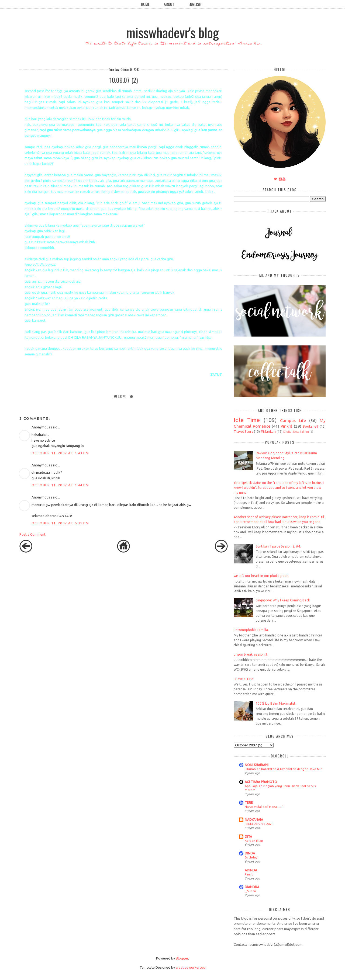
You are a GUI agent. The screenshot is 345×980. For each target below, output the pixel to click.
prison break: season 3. (251, 654)
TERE (249, 803)
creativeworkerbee (191, 967)
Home (145, 4)
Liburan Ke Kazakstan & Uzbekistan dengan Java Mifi (284, 769)
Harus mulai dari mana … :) (264, 807)
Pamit (249, 874)
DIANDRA (252, 887)
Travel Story (243, 431)
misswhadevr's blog (172, 32)
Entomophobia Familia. (251, 630)
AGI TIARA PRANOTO (261, 782)
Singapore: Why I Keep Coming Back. (283, 600)
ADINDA (251, 870)
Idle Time (247, 420)
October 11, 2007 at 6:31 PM (60, 523)
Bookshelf (311, 426)
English (195, 4)
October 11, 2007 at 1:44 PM (60, 485)
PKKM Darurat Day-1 (259, 824)
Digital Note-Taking (296, 432)
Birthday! (251, 857)
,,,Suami (250, 891)
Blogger (182, 958)
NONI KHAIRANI (257, 765)
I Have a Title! (244, 679)
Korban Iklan (254, 841)
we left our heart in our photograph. (261, 576)
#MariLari (268, 431)
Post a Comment (32, 534)
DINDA (250, 853)
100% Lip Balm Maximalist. (276, 703)
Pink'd (286, 426)
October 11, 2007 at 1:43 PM (60, 453)
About (169, 4)
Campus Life (293, 420)
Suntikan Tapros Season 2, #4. (278, 546)
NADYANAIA (254, 820)
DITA (248, 837)
